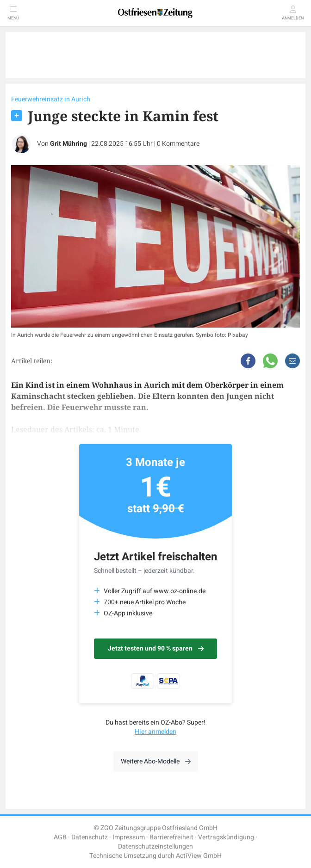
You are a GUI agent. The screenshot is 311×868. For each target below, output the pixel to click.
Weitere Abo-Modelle (156, 761)
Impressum (129, 837)
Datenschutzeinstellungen (155, 846)
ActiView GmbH (199, 856)
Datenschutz (90, 837)
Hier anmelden (155, 732)
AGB (60, 837)
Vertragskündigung (226, 837)
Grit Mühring (68, 144)
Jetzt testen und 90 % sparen (156, 648)
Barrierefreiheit (171, 837)
